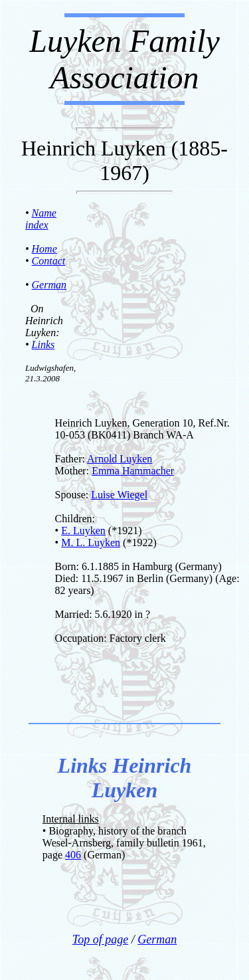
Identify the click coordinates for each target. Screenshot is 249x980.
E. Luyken (83, 531)
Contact (49, 261)
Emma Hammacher (133, 471)
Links (43, 344)
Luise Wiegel (119, 495)
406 (73, 855)
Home (44, 249)
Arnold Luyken (120, 459)
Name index (41, 219)
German (49, 285)
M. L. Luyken (91, 542)
